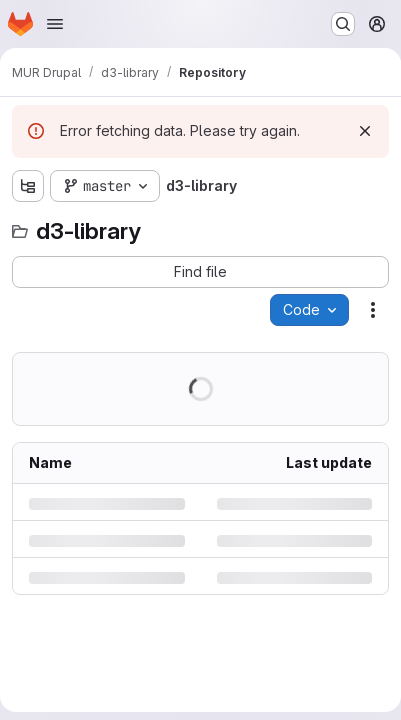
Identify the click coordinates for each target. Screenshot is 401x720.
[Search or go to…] (343, 24)
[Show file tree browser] (28, 186)
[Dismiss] (365, 131)
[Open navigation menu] (55, 24)
